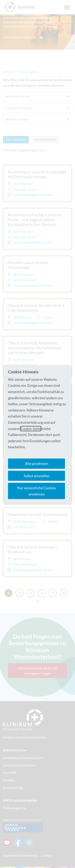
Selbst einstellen (36, 476)
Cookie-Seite (31, 429)
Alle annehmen (37, 464)
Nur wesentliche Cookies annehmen (37, 491)
